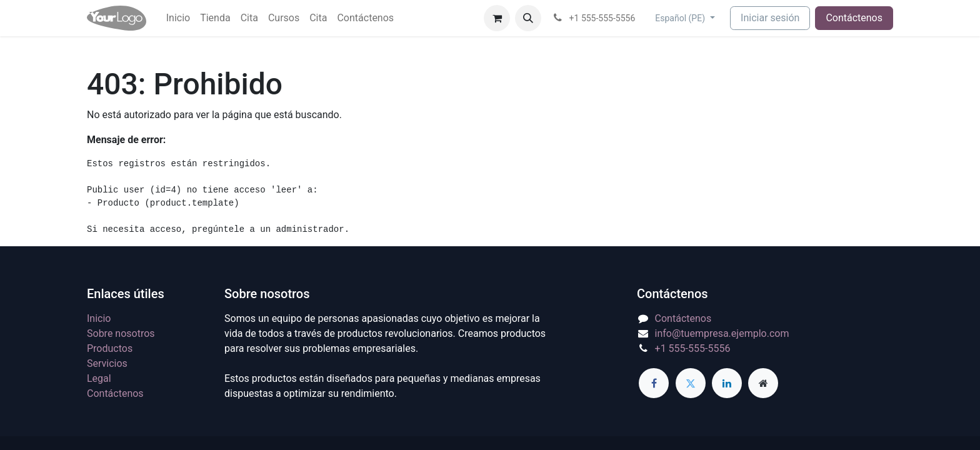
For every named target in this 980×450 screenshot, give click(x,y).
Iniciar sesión (770, 18)
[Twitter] (691, 383)
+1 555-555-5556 (693, 348)
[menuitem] (178, 18)
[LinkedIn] (727, 383)
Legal (99, 378)
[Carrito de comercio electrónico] (497, 18)
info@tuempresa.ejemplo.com (722, 333)
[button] (528, 18)
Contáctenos (854, 18)
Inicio (99, 318)
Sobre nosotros (121, 333)
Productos (110, 348)
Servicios (107, 363)
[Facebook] (654, 383)
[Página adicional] (763, 383)
